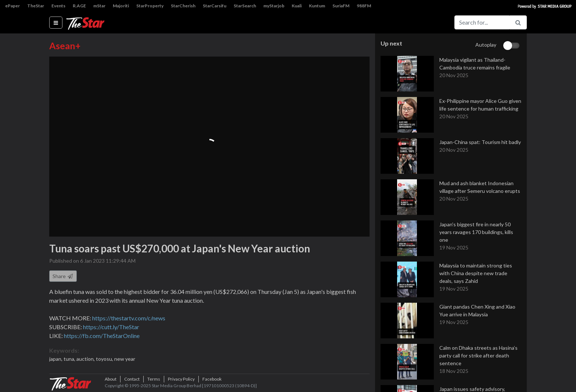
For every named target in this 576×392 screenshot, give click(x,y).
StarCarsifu (215, 6)
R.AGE (79, 6)
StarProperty (150, 6)
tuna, (70, 359)
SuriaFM (341, 6)
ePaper (12, 6)
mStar (99, 6)
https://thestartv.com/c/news (129, 318)
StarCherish (183, 6)
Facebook (212, 379)
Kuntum (317, 6)
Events (58, 6)
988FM (364, 6)
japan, (56, 359)
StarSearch (245, 6)
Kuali (297, 6)
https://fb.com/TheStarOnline (102, 336)
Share (63, 276)
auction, (86, 359)
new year (125, 359)
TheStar (36, 6)
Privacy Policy (181, 379)
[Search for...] (482, 22)
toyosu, (105, 359)
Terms (154, 379)
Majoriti (121, 6)
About (111, 379)
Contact (132, 379)
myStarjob (274, 6)
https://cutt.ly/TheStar (111, 327)
